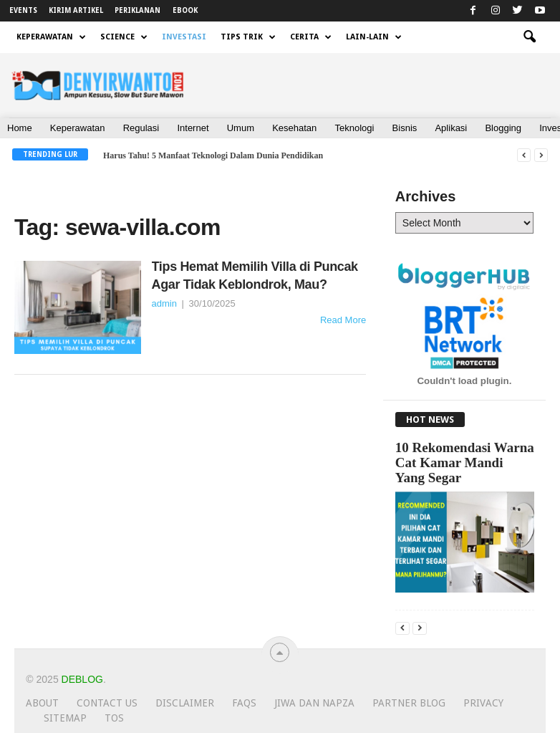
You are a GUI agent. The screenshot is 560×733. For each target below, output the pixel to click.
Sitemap (65, 718)
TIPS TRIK (248, 37)
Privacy (483, 703)
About (42, 703)
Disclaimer (185, 703)
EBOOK (185, 10)
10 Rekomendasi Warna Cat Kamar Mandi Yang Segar (465, 463)
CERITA (311, 37)
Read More (343, 320)
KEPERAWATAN (51, 37)
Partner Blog (409, 703)
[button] (529, 37)
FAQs (244, 703)
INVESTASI (184, 37)
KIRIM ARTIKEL (76, 10)
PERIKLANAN (137, 10)
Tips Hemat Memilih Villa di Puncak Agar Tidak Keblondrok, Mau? (255, 276)
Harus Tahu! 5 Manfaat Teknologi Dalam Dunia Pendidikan (213, 155)
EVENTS (23, 10)
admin (164, 303)
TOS (114, 718)
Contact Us (107, 703)
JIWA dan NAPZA (314, 703)
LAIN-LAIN (374, 37)
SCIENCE (124, 37)
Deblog (82, 679)
